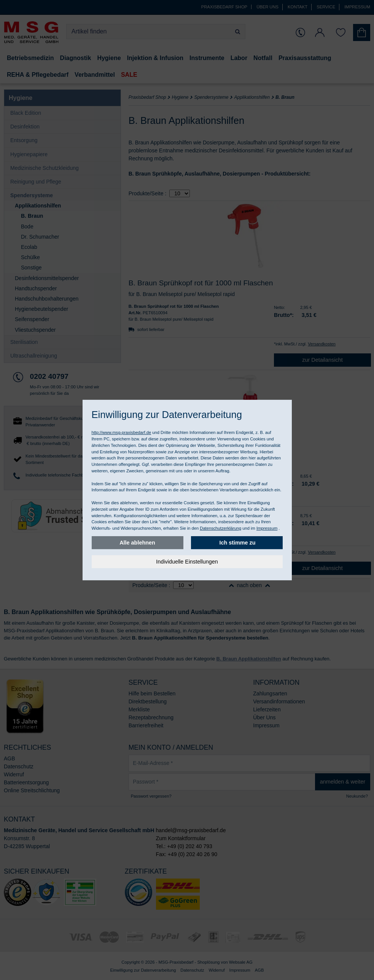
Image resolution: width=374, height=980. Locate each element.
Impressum (267, 528)
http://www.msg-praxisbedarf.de (122, 432)
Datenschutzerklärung (220, 528)
